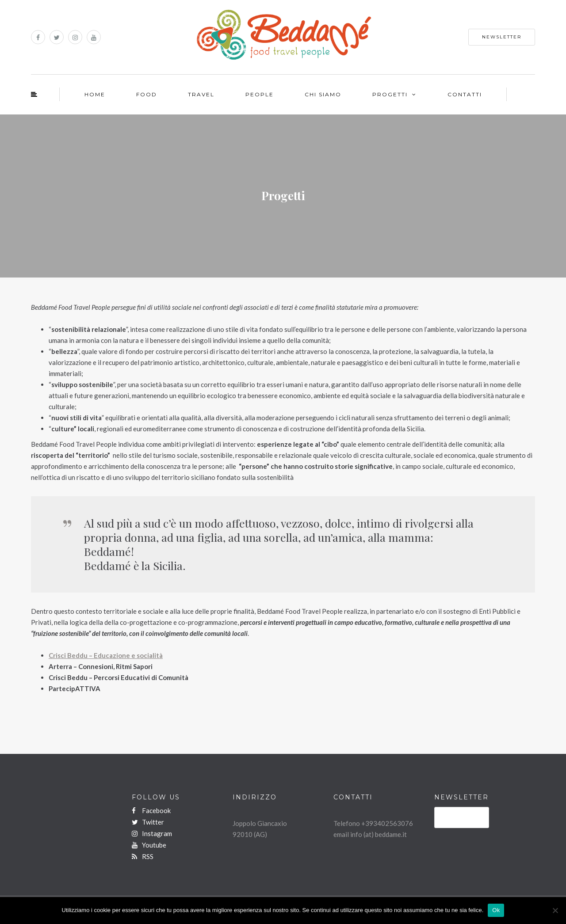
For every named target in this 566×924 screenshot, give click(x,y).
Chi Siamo (323, 94)
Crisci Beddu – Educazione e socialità (106, 655)
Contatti (465, 94)
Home (95, 94)
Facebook (151, 810)
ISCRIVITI (462, 819)
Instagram (152, 833)
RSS (143, 856)
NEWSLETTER (502, 37)
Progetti (390, 94)
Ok (496, 910)
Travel (201, 94)
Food (147, 94)
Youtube (149, 845)
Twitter (148, 822)
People (260, 94)
